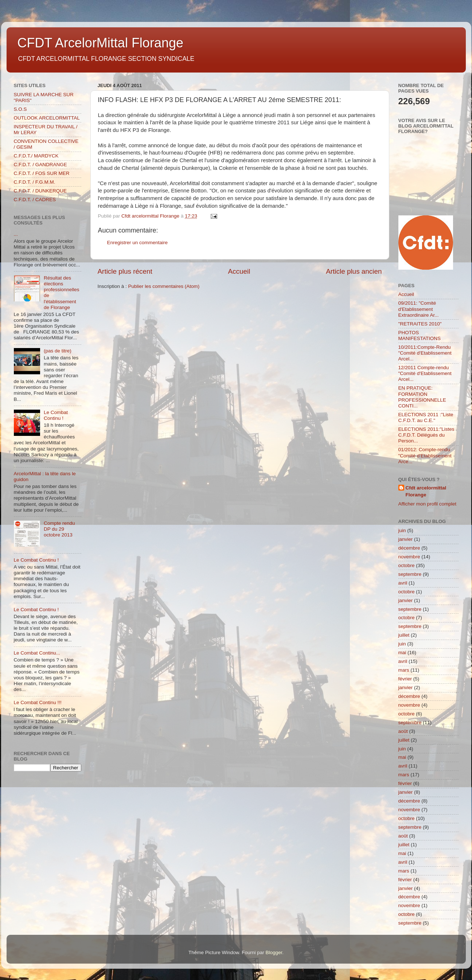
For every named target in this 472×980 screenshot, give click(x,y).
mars (404, 670)
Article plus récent (125, 271)
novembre (409, 557)
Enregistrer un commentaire (138, 243)
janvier (406, 539)
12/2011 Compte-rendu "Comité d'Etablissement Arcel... (425, 373)
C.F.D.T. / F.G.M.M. (35, 182)
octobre (407, 565)
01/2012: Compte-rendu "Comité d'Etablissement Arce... (425, 455)
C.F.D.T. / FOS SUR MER (42, 173)
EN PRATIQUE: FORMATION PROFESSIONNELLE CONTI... (422, 397)
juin (402, 530)
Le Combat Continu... (37, 653)
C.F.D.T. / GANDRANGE (40, 165)
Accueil (239, 271)
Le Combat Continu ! (56, 415)
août (403, 731)
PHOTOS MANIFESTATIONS (420, 335)
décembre (409, 548)
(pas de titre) (58, 351)
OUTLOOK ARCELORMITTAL (47, 118)
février (405, 679)
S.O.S (20, 109)
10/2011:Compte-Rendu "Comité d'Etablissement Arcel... (425, 353)
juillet (404, 635)
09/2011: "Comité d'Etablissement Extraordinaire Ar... (419, 309)
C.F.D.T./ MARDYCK (36, 156)
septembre (410, 574)
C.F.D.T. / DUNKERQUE (40, 191)
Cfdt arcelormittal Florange (426, 491)
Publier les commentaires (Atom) (164, 286)
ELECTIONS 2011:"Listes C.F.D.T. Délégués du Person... (426, 435)
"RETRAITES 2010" (420, 324)
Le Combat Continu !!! (38, 702)
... (16, 234)
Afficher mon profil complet (428, 504)
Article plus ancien (354, 271)
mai (402, 653)
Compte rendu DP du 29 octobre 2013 (59, 529)
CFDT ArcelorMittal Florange (100, 43)
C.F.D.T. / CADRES (35, 200)
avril (403, 583)
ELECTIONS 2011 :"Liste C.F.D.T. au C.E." (426, 417)
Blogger (274, 952)
